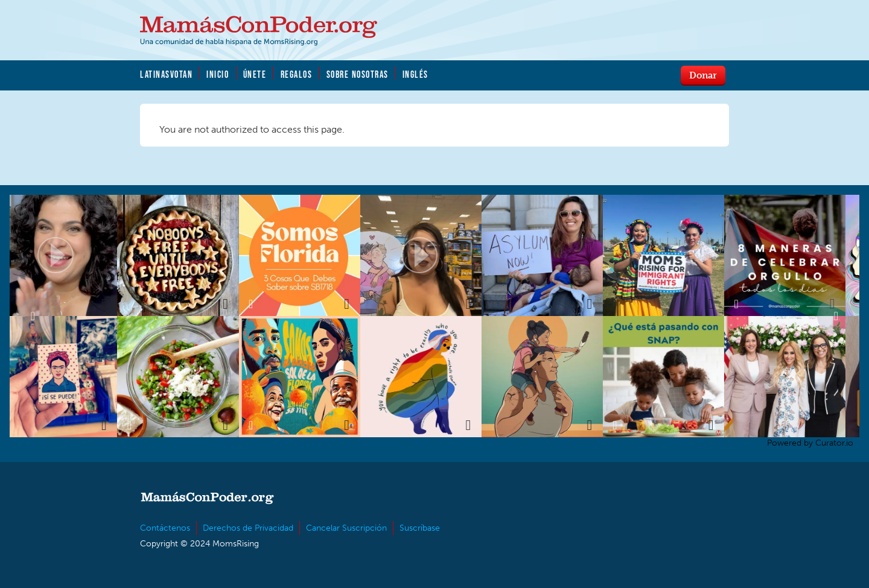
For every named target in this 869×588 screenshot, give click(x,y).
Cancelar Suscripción (346, 528)
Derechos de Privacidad (248, 528)
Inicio (218, 74)
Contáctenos (165, 528)
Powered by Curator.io (810, 443)
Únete (255, 74)
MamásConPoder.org (259, 31)
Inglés (415, 74)
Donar (703, 75)
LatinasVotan (166, 74)
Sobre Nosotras (358, 74)
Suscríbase (420, 528)
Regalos (297, 74)
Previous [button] (34, 316)
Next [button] (835, 316)
